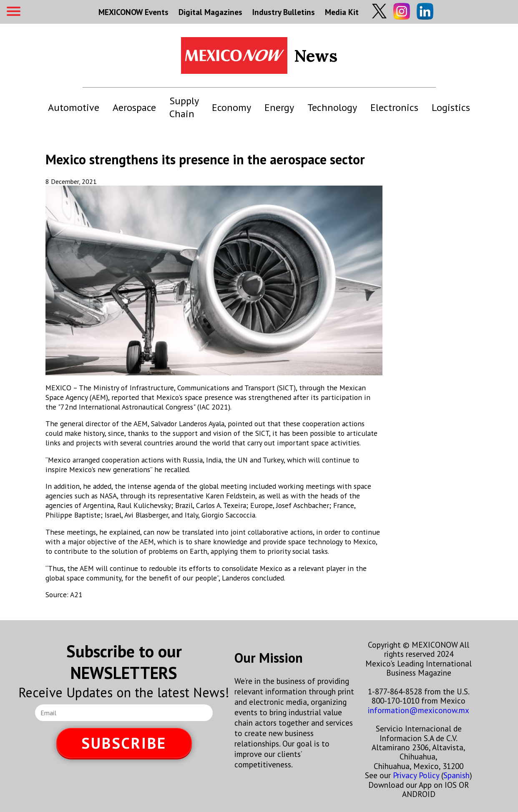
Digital (210, 12)
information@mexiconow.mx (419, 710)
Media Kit (342, 12)
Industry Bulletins (284, 12)
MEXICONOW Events (133, 12)
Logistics (451, 107)
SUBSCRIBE (124, 743)
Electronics (394, 107)
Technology (332, 107)
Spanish (456, 775)
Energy (279, 107)
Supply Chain (184, 107)
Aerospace (134, 107)
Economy (231, 107)
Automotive (74, 107)
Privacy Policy (416, 775)
